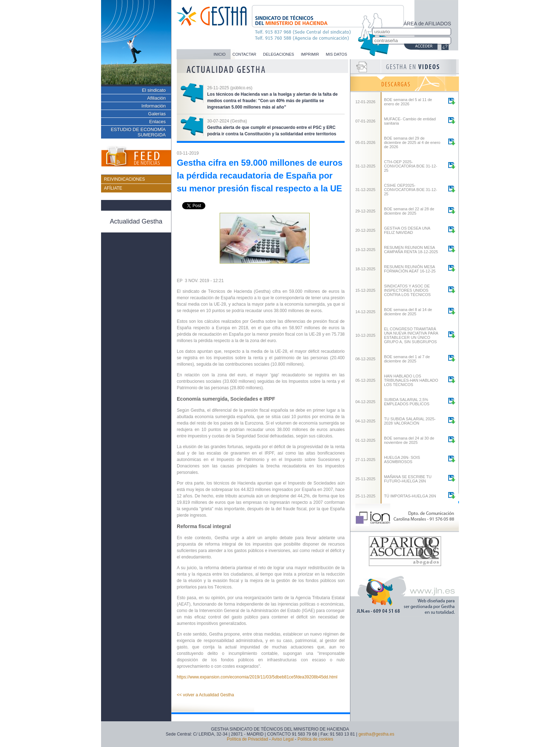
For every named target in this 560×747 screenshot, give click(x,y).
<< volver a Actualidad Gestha (205, 695)
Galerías (157, 114)
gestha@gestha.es (376, 734)
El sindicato (154, 90)
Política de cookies (315, 739)
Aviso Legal (282, 739)
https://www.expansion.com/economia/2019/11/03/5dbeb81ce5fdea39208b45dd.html (257, 677)
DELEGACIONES (279, 54)
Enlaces (157, 122)
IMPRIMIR (310, 54)
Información (154, 106)
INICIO (220, 54)
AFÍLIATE (113, 188)
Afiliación (156, 98)
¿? (445, 46)
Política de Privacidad (247, 739)
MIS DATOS (336, 54)
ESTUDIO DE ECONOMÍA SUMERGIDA (138, 132)
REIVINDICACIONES (124, 179)
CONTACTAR (244, 54)
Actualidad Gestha (136, 221)
